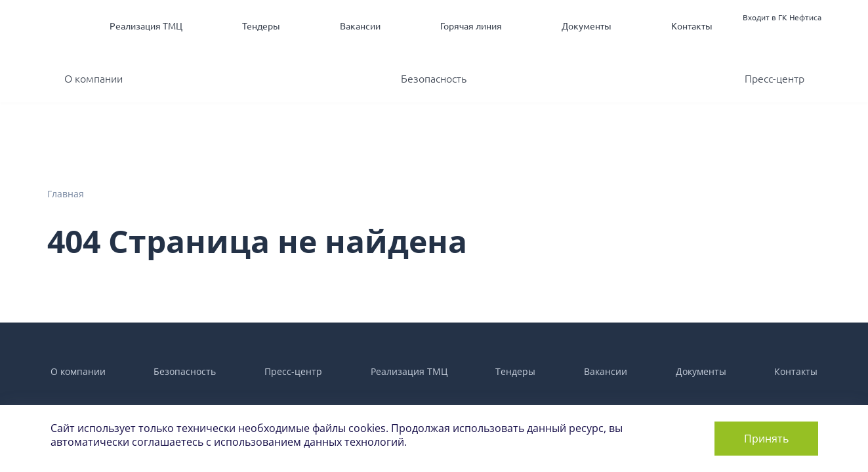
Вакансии (360, 26)
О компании (93, 79)
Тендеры (261, 26)
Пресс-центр (775, 79)
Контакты (692, 26)
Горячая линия (471, 26)
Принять (766, 439)
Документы (587, 26)
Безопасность (434, 79)
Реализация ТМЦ (146, 26)
